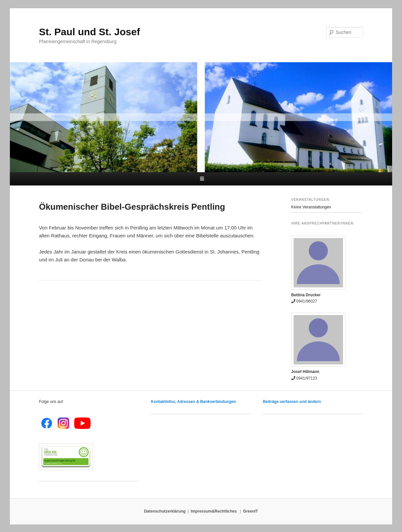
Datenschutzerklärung (165, 511)
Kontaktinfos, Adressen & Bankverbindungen (193, 402)
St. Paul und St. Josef (89, 32)
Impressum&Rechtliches (214, 511)
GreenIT (251, 511)
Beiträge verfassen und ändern (292, 402)
